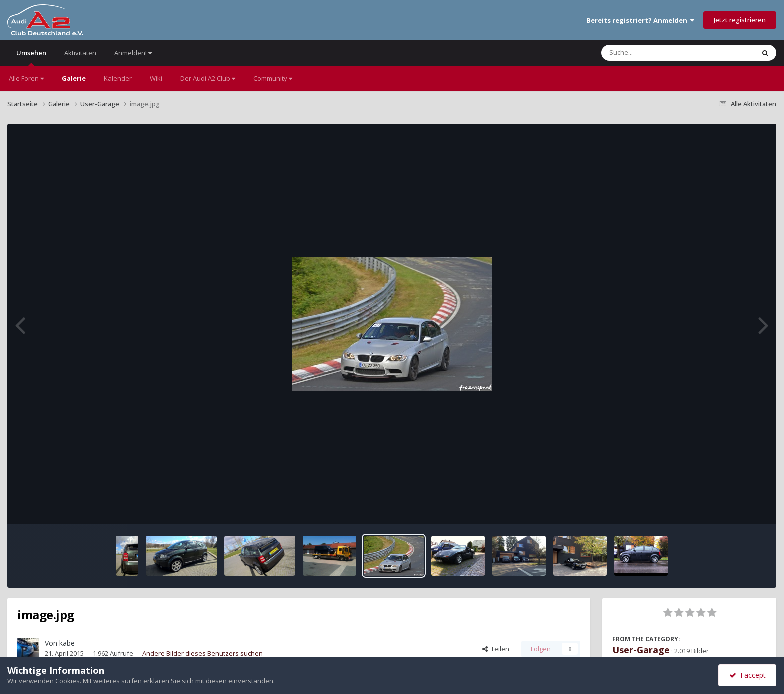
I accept (748, 675)
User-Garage (641, 650)
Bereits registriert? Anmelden (640, 20)
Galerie (74, 78)
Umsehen (31, 57)
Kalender (118, 78)
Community (273, 78)
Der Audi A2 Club (208, 78)
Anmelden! (133, 53)
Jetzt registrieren (740, 20)
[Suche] (658, 53)
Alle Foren (26, 78)
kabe (67, 643)
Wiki (156, 78)
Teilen (496, 649)
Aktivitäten (80, 53)
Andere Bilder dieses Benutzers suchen (203, 653)
